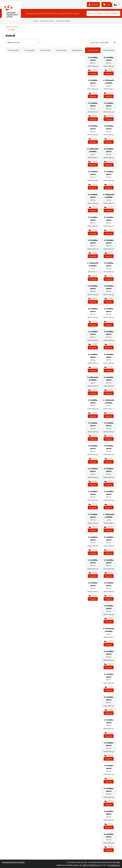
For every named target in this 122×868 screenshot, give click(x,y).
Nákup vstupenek (63, 21)
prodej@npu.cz (114, 865)
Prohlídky (12, 30)
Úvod (35, 21)
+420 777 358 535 (88, 865)
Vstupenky (93, 73)
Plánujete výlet (47, 21)
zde (118, 862)
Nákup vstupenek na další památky (103, 13)
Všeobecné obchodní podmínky (13, 862)
